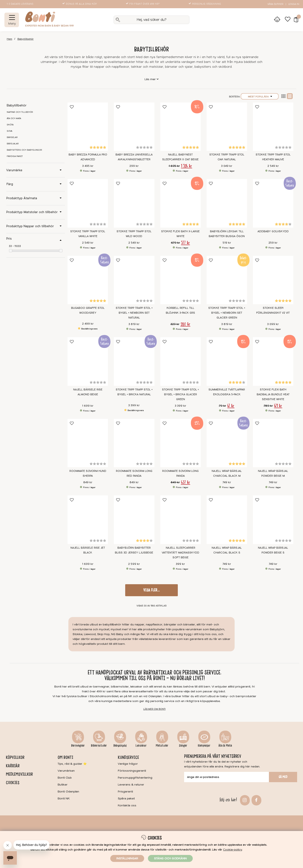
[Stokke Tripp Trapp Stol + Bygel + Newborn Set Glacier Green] (227, 280)
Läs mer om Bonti (154, 709)
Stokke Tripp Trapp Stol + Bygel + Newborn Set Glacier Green (227, 313)
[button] (295, 20)
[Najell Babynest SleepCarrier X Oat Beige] (181, 127)
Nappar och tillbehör (20, 112)
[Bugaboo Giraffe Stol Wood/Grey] (88, 280)
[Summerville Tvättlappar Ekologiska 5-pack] (227, 362)
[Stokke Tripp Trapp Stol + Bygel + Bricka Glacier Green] (181, 362)
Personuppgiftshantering (135, 778)
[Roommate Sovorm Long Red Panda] (134, 443)
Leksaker (141, 746)
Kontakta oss (127, 805)
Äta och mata (14, 118)
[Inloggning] (277, 20)
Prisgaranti (125, 792)
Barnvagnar (78, 746)
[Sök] (151, 20)
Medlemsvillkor (19, 774)
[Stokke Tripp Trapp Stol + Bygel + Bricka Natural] (134, 362)
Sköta (10, 125)
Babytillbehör (26, 39)
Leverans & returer (131, 785)
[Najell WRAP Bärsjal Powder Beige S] (273, 520)
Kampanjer (204, 746)
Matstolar (162, 746)
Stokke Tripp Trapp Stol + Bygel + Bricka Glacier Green (180, 394)
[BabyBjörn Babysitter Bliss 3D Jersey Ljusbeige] (134, 520)
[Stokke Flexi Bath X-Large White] (181, 203)
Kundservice (128, 757)
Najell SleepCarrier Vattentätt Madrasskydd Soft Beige (181, 553)
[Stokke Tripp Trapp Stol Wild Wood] (134, 203)
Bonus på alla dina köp (80, 4)
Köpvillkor (15, 757)
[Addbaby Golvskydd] (273, 203)
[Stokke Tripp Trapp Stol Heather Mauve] (273, 127)
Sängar (183, 746)
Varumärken (66, 771)
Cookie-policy (233, 850)
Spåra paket (126, 798)
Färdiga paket (15, 156)
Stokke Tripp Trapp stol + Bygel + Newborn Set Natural (134, 313)
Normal (290, 96)
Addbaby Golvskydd (273, 231)
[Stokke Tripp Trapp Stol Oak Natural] (227, 127)
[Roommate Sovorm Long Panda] (181, 443)
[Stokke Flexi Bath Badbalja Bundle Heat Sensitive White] (273, 362)
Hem (9, 39)
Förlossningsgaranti (132, 771)
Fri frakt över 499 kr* (143, 4)
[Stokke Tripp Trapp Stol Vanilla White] (88, 203)
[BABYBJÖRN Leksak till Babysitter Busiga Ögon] (227, 203)
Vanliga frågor (128, 764)
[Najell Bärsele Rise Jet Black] (88, 520)
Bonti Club (65, 778)
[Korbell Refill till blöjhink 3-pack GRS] (181, 280)
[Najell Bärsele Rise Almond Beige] (88, 362)
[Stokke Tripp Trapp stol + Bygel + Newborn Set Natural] (134, 280)
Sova (9, 131)
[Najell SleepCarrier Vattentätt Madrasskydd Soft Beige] (181, 520)
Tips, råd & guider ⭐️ (72, 764)
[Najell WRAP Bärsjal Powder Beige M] (273, 443)
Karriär (13, 766)
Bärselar (12, 137)
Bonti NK (64, 798)
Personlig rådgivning (205, 4)
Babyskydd (120, 746)
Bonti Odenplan (68, 792)
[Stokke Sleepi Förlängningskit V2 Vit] (273, 280)
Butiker (63, 785)
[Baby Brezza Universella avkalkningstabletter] (134, 127)
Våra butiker (275, 4)
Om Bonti (65, 757)
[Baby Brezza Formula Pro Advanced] (88, 127)
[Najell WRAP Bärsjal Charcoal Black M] (227, 443)
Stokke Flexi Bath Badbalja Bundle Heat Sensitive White (273, 394)
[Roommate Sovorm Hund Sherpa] (88, 443)
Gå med (283, 777)
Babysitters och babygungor (24, 150)
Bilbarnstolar (99, 746)
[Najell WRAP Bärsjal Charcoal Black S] (227, 520)
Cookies (13, 783)
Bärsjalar (13, 144)
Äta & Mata (225, 746)
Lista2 (283, 96)
